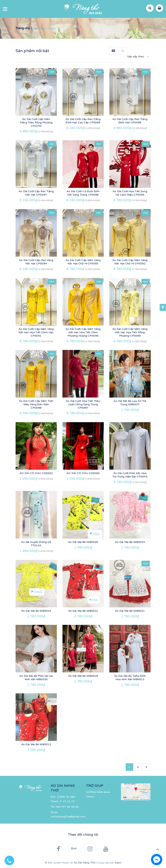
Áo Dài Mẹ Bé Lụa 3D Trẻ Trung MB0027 (130, 403)
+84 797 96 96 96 (67, 807)
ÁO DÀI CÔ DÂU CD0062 (36, 473)
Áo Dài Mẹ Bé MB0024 (130, 542)
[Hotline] (11, 860)
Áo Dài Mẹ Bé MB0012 (36, 744)
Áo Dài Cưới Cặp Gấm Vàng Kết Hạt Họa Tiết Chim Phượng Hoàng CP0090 (83, 332)
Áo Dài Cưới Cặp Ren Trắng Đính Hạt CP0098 (130, 121)
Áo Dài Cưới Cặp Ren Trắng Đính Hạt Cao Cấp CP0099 (83, 121)
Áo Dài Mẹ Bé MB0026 (83, 542)
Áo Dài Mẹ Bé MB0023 (36, 611)
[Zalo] (74, 849)
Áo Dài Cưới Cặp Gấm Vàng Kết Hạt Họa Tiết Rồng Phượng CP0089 (130, 332)
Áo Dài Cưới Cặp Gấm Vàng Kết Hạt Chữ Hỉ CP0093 (83, 262)
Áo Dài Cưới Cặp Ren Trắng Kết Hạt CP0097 (36, 193)
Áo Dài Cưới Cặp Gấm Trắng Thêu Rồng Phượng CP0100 (36, 123)
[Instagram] (90, 849)
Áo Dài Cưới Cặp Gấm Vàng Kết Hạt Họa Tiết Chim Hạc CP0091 (36, 332)
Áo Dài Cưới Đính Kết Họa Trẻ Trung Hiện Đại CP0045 (130, 475)
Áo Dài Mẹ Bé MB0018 (83, 676)
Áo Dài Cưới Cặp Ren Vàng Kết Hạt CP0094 (36, 262)
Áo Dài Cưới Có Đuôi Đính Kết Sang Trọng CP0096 (83, 193)
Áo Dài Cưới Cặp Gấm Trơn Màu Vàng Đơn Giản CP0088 (36, 404)
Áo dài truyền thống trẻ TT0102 (36, 544)
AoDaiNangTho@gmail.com (68, 817)
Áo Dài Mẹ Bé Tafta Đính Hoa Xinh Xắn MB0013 (130, 678)
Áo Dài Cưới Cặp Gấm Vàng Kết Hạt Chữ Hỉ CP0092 (130, 262)
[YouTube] (106, 849)
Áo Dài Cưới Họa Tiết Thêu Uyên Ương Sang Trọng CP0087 (83, 404)
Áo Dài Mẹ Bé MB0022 (83, 611)
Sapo (118, 863)
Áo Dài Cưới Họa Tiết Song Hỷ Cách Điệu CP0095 (130, 193)
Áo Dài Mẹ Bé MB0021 (130, 611)
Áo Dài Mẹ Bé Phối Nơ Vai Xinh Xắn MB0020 (36, 678)
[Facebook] (59, 849)
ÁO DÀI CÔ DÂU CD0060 (83, 473)
